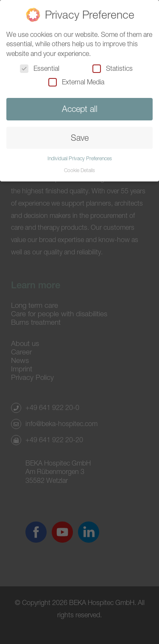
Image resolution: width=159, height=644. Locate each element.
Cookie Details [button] (79, 170)
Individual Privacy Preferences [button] (80, 158)
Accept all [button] (80, 109)
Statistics (113, 68)
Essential (40, 68)
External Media (76, 82)
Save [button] (80, 138)
